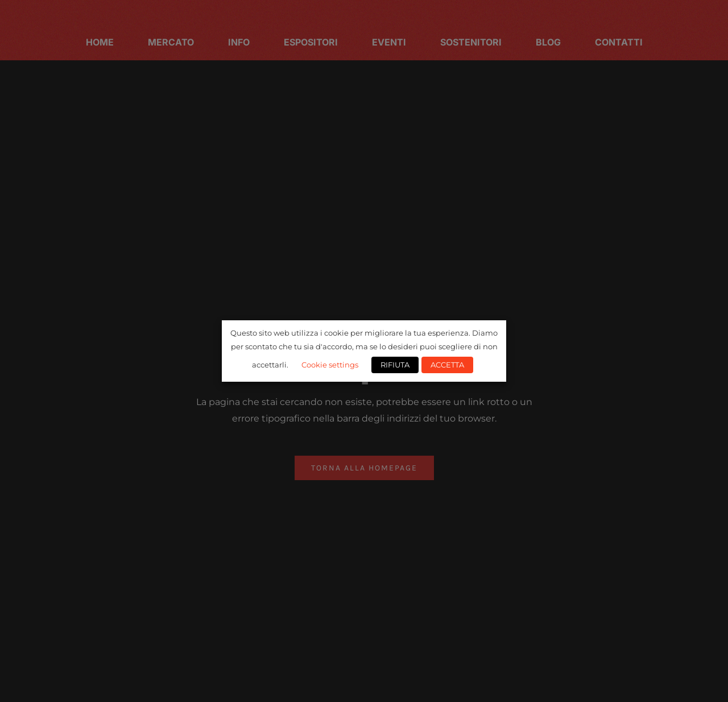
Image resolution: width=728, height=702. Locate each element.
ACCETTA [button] (447, 365)
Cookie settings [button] (330, 365)
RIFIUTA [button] (395, 365)
